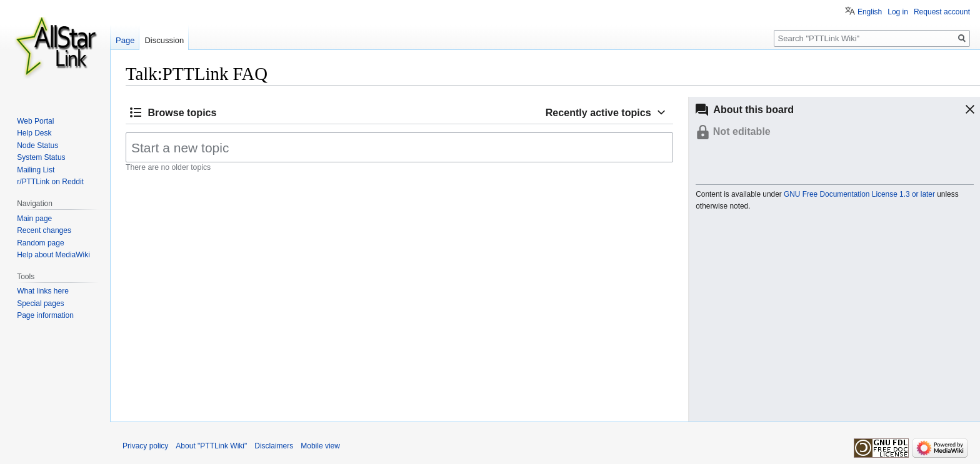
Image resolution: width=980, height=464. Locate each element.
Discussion (164, 40)
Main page (34, 219)
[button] (959, 109)
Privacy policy (145, 446)
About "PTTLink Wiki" (211, 446)
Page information (45, 315)
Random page (40, 243)
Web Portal (35, 121)
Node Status (37, 146)
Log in (898, 12)
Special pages (40, 304)
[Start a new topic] (399, 147)
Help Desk (34, 133)
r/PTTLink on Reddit (50, 182)
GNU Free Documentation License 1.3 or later (859, 194)
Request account (942, 12)
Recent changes (44, 230)
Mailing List (36, 170)
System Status (41, 157)
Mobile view (320, 446)
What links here (43, 291)
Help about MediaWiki (53, 255)
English (870, 12)
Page (125, 40)
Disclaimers (274, 446)
